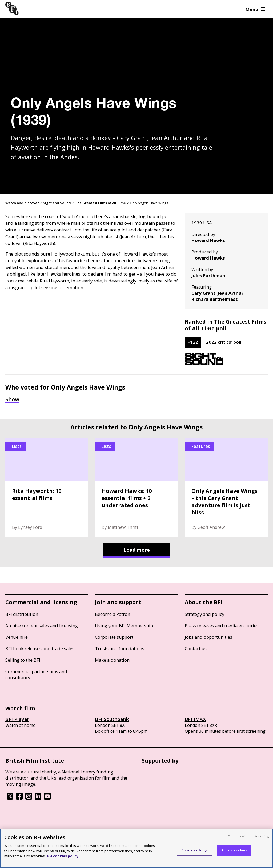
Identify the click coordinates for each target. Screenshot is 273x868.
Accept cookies (234, 850)
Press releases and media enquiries (222, 626)
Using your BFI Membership (124, 626)
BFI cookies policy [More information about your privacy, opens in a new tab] (63, 856)
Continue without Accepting (248, 836)
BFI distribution (22, 614)
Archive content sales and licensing (42, 626)
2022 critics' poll (224, 342)
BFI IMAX (195, 719)
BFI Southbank (112, 719)
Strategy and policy (204, 614)
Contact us (196, 648)
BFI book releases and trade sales (40, 648)
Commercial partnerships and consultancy (36, 674)
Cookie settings (194, 850)
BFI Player (17, 719)
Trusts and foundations (120, 648)
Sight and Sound (57, 203)
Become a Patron (113, 614)
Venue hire (17, 637)
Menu (255, 9)
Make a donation (112, 660)
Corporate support (114, 637)
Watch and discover (22, 203)
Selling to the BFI (23, 660)
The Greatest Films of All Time (100, 203)
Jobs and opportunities (208, 637)
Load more (137, 550)
